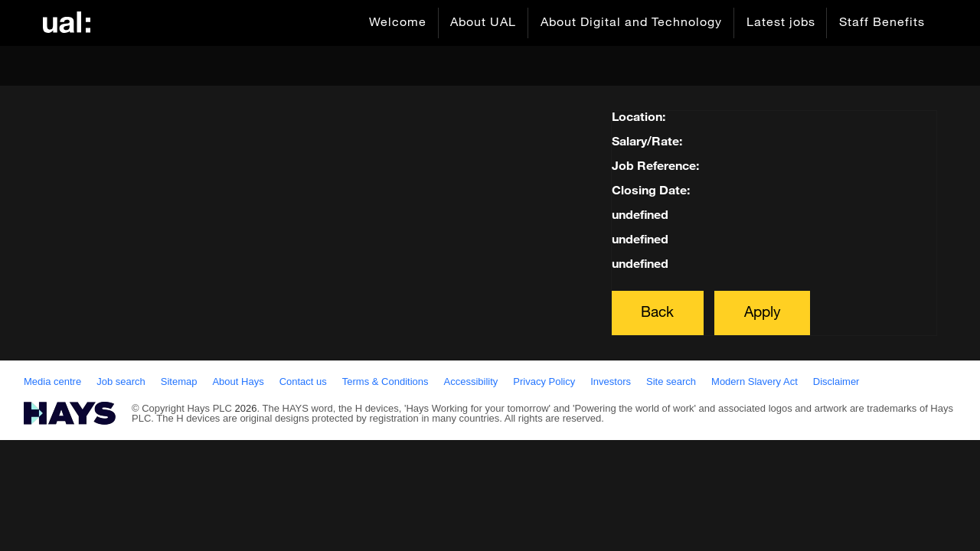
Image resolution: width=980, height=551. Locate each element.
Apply (763, 313)
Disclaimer (836, 381)
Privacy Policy (544, 381)
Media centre (52, 381)
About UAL (482, 23)
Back (657, 313)
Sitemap (179, 381)
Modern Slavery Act (755, 381)
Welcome (396, 23)
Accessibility (471, 381)
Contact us (303, 381)
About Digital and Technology (630, 23)
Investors (611, 381)
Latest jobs (780, 23)
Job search (121, 381)
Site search (671, 381)
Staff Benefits (882, 23)
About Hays (238, 381)
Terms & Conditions (385, 381)
